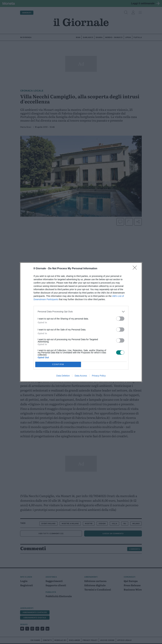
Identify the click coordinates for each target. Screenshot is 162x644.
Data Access (81, 376)
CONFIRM (58, 364)
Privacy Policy (99, 376)
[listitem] (81, 312)
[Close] (136, 269)
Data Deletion (63, 376)
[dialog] (81, 322)
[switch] (120, 319)
